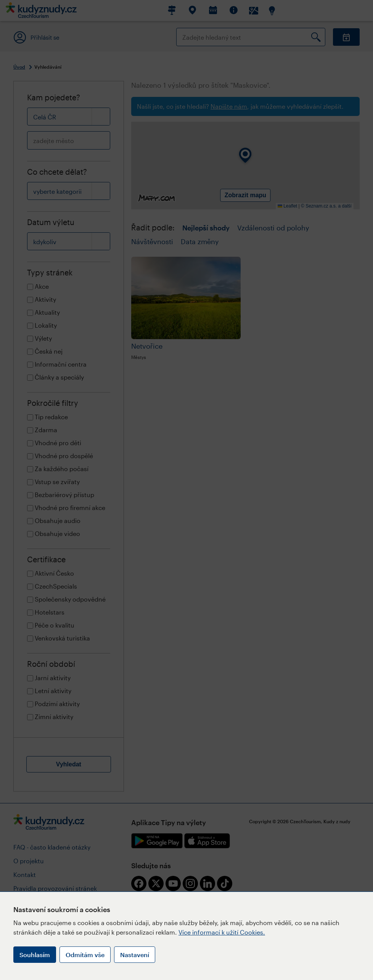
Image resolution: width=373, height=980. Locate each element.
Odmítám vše (85, 955)
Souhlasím (35, 955)
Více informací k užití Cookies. (222, 932)
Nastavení (135, 955)
